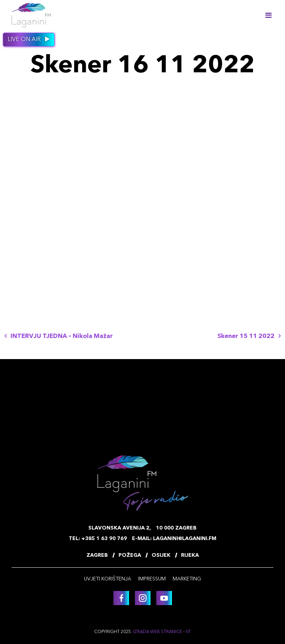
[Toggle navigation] (268, 15)
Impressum (152, 579)
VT (188, 632)
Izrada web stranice (158, 632)
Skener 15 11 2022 (249, 336)
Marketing (187, 579)
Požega (130, 555)
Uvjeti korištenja (108, 579)
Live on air (29, 39)
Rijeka (190, 555)
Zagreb (97, 555)
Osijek (161, 555)
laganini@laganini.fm (185, 539)
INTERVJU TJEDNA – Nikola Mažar (59, 336)
